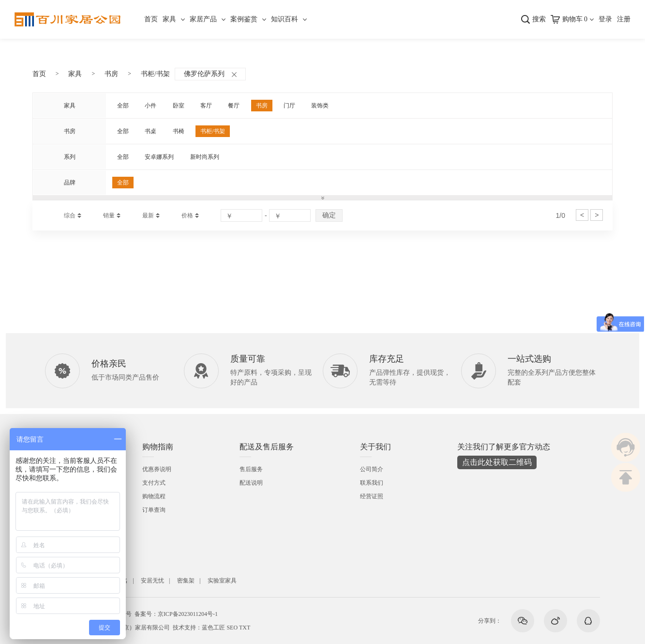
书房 (111, 74)
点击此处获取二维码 (497, 462)
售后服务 (251, 469)
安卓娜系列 (159, 157)
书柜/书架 (155, 74)
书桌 (150, 131)
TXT (245, 628)
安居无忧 (152, 581)
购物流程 (154, 496)
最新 (148, 215)
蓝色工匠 (213, 628)
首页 (151, 19)
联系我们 (372, 483)
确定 (329, 215)
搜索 (539, 19)
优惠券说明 (157, 469)
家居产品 (203, 19)
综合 (70, 215)
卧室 (179, 106)
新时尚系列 (205, 157)
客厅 (206, 106)
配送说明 (251, 483)
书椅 (179, 131)
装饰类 (320, 106)
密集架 (186, 581)
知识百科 (285, 19)
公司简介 (372, 469)
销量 (109, 215)
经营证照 (372, 496)
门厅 (289, 106)
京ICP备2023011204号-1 (188, 614)
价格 (187, 215)
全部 (123, 106)
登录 (605, 19)
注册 (624, 19)
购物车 (575, 19)
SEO (232, 628)
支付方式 (154, 483)
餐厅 (234, 106)
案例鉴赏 (244, 19)
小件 (150, 106)
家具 (169, 19)
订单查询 (154, 510)
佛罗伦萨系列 (210, 74)
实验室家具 (222, 581)
